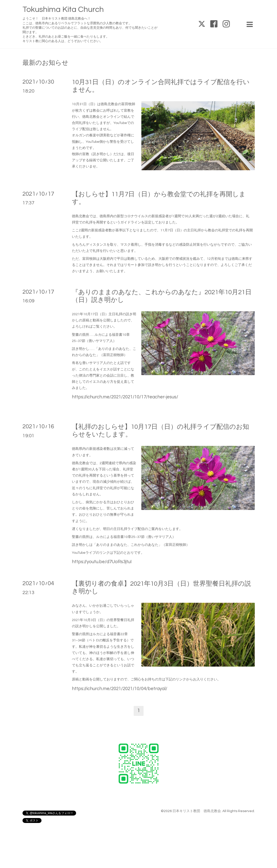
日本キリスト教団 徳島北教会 (197, 811)
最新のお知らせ (45, 63)
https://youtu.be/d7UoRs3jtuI (102, 562)
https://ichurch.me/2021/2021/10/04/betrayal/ (120, 689)
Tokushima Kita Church (63, 10)
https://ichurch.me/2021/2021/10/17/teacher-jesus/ (125, 397)
